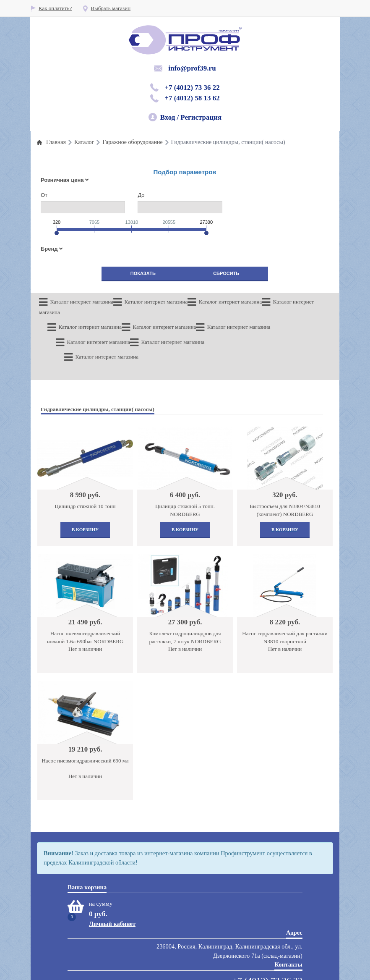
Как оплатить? (51, 8)
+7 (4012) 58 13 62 (192, 98)
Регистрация (201, 117)
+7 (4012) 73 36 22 (192, 88)
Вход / (170, 117)
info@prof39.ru (192, 68)
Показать (143, 273)
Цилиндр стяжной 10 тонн (85, 457)
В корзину (85, 481)
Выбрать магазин (106, 8)
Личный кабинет (112, 875)
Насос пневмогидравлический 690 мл (85, 712)
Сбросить (226, 273)
